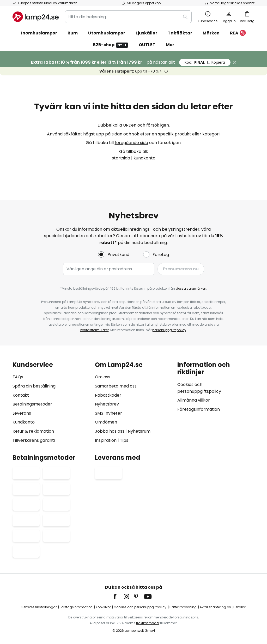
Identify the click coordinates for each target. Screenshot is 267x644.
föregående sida (131, 143)
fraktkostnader (148, 623)
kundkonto (144, 158)
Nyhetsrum (139, 431)
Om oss (103, 377)
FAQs (18, 377)
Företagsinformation (199, 409)
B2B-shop (111, 45)
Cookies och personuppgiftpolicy (140, 607)
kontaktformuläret (95, 330)
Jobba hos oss (110, 431)
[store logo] (36, 17)
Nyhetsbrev (107, 404)
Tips (124, 440)
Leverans (22, 413)
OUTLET (147, 45)
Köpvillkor (103, 607)
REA (238, 33)
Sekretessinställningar (39, 607)
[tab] (51, 402)
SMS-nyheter (108, 413)
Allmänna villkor (194, 400)
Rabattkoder (108, 395)
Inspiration (106, 440)
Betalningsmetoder (32, 404)
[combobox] (128, 17)
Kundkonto (24, 422)
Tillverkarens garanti (34, 440)
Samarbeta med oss (116, 386)
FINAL (205, 62)
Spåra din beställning (34, 386)
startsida (121, 158)
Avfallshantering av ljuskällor (223, 607)
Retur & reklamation (33, 431)
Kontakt (21, 395)
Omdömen (106, 422)
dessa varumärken (191, 288)
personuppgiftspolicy (169, 330)
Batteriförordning (183, 607)
